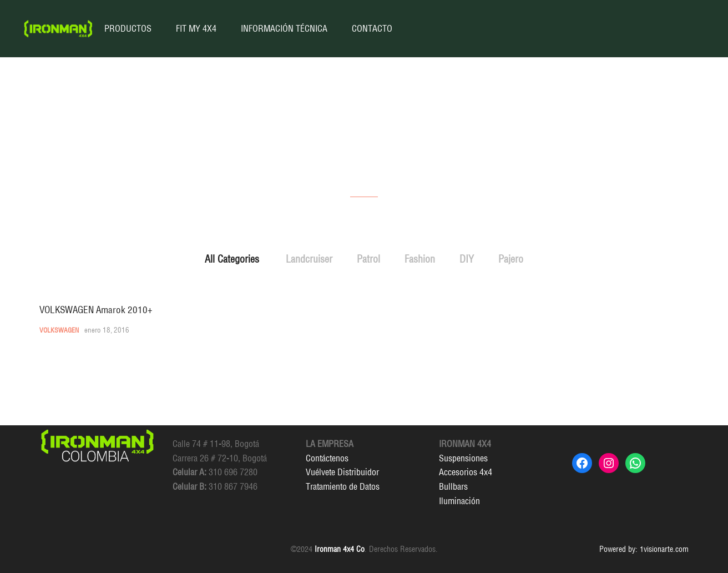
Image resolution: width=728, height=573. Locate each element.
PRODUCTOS (128, 28)
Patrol (368, 259)
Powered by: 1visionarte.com (644, 549)
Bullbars (453, 486)
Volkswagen (59, 330)
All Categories (232, 259)
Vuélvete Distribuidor (342, 472)
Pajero (511, 259)
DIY (467, 259)
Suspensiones (463, 458)
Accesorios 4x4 (466, 472)
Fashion (420, 259)
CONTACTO (372, 28)
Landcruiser (309, 259)
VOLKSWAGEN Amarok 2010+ (96, 310)
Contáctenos (327, 458)
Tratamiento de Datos (343, 486)
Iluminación (459, 501)
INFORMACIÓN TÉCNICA (284, 28)
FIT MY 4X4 (196, 28)
